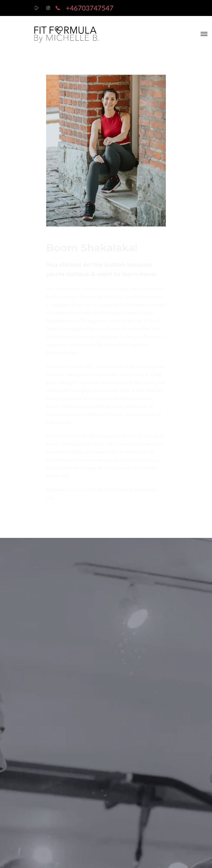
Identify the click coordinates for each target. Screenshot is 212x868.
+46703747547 (90, 8)
